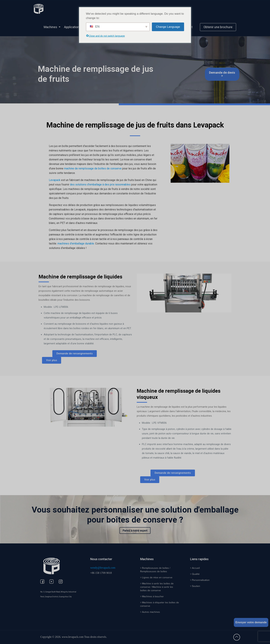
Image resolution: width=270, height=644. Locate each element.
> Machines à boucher (152, 596)
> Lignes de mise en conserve (156, 577)
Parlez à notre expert (135, 530)
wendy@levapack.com (103, 568)
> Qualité (195, 574)
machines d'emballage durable (76, 244)
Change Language (168, 27)
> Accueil (195, 568)
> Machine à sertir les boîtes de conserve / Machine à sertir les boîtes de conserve (157, 587)
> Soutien (195, 586)
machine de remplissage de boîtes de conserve (93, 168)
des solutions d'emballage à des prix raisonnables (100, 185)
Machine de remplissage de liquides (80, 277)
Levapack (55, 180)
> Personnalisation (200, 580)
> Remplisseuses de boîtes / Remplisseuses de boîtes (155, 570)
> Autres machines (150, 612)
